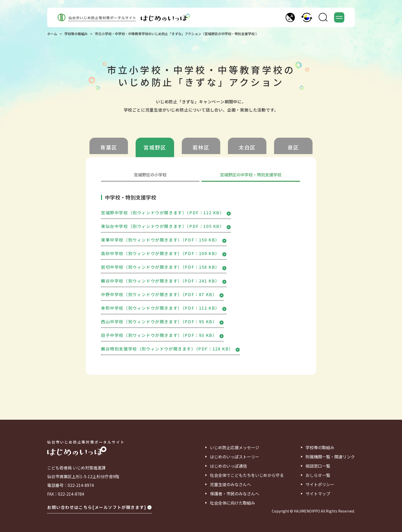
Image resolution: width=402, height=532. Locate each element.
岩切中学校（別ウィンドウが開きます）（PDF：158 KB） (164, 267)
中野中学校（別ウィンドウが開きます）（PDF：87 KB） (162, 294)
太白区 (247, 147)
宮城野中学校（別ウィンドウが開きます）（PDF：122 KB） (166, 213)
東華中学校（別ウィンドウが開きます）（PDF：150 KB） (164, 240)
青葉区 (109, 147)
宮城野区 (155, 147)
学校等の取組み (76, 34)
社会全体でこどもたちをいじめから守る (247, 475)
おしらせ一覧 (318, 475)
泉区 (293, 147)
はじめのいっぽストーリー (235, 457)
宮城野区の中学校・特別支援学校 (251, 175)
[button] (290, 17)
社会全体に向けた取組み (233, 503)
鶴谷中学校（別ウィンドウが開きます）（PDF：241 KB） (164, 281)
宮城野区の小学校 (150, 175)
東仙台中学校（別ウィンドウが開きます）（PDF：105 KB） (166, 226)
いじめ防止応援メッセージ (235, 447)
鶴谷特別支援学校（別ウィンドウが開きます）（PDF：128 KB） (170, 349)
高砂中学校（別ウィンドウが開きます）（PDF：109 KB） (164, 253)
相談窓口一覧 (318, 466)
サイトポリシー (320, 484)
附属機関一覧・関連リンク (330, 457)
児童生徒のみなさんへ (230, 484)
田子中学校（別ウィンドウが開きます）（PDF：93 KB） (162, 335)
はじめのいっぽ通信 (228, 466)
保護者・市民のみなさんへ (235, 494)
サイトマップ (318, 494)
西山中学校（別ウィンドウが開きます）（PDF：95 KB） (162, 322)
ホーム (52, 34)
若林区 (201, 147)
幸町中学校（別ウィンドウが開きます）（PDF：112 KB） (164, 308)
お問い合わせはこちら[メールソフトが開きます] (99, 507)
